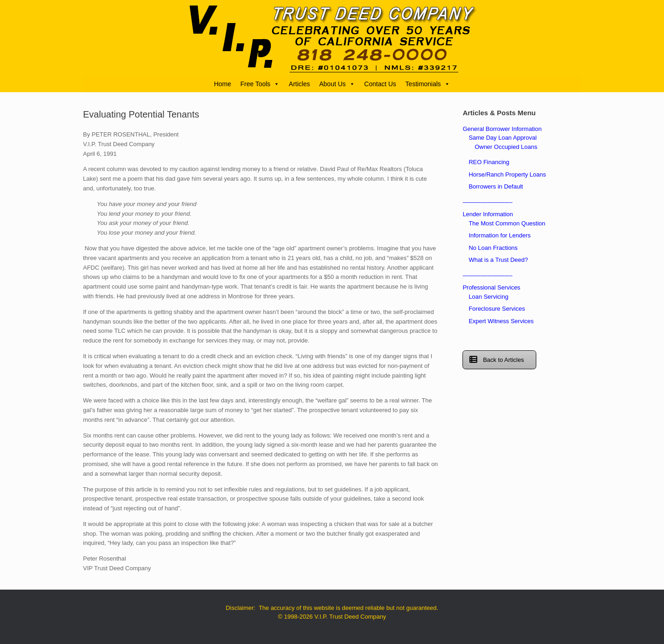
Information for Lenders (499, 235)
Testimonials (428, 84)
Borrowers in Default (496, 186)
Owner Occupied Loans (506, 147)
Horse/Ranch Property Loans (507, 174)
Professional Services (491, 287)
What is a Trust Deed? (498, 260)
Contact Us (380, 84)
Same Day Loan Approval (502, 138)
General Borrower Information (502, 129)
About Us (337, 84)
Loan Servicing (488, 297)
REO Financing (489, 162)
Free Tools (260, 84)
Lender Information (488, 214)
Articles (299, 84)
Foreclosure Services (497, 309)
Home (222, 84)
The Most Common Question (507, 223)
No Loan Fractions (493, 248)
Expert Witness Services (501, 321)
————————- (487, 202)
